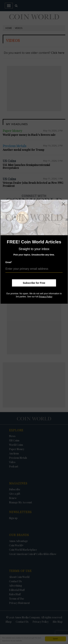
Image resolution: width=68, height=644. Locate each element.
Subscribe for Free (34, 283)
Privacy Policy (46, 297)
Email (9, 262)
